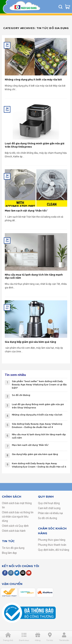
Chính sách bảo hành (14, 531)
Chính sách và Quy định (15, 526)
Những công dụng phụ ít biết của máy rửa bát (37, 415)
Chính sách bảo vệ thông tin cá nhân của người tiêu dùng (18, 517)
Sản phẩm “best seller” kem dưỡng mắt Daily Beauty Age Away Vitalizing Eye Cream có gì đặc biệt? (39, 385)
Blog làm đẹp (9, 553)
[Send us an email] (23, 573)
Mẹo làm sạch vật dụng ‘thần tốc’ (30, 445)
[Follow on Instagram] (11, 573)
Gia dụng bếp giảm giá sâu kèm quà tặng (35, 454)
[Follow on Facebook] (5, 573)
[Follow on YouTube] (29, 573)
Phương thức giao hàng (52, 540)
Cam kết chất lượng (49, 508)
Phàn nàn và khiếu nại (50, 513)
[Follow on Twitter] (17, 573)
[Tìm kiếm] (60, 7)
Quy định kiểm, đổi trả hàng (54, 550)
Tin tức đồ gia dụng (13, 548)
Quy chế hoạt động (49, 503)
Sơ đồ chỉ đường (21, 395)
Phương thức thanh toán (52, 545)
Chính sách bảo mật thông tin (17, 505)
